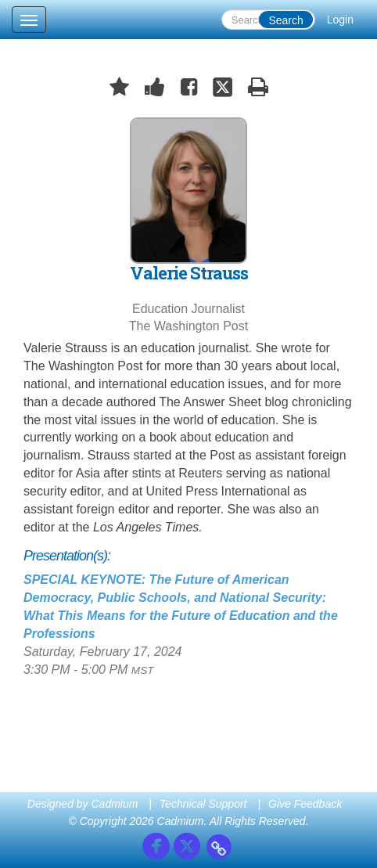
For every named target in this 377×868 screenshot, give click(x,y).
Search (285, 20)
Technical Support (203, 804)
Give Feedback (305, 804)
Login (340, 20)
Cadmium (115, 804)
